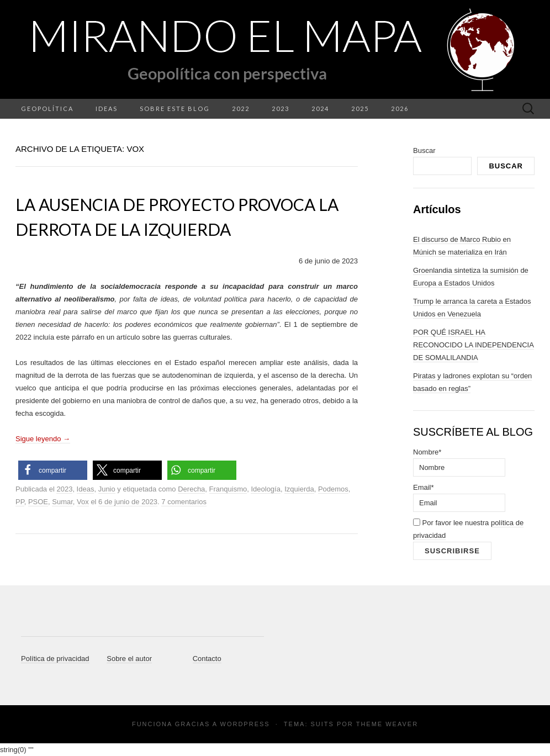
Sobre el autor (129, 659)
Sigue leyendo (43, 439)
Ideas (107, 109)
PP (20, 502)
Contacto (207, 659)
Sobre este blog (175, 109)
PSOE (38, 502)
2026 (400, 109)
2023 (281, 109)
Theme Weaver (387, 724)
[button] (53, 470)
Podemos (333, 489)
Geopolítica (47, 109)
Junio (107, 489)
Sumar (62, 502)
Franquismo (228, 489)
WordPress (245, 724)
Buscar (424, 150)
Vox (83, 502)
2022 (241, 109)
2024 (320, 109)
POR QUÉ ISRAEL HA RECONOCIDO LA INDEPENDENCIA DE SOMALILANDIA (474, 345)
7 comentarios (184, 502)
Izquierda (299, 489)
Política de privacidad (55, 659)
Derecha (191, 489)
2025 (360, 109)
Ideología (266, 489)
